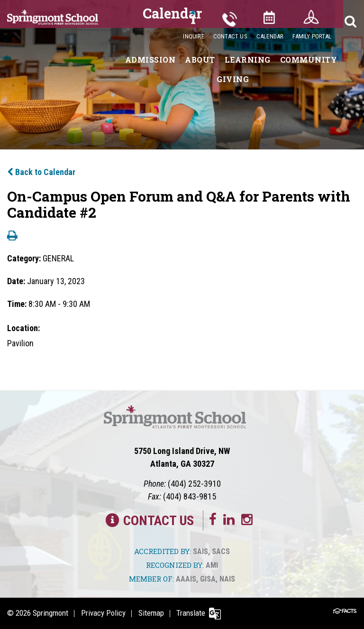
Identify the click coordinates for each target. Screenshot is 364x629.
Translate (193, 613)
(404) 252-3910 (194, 484)
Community (309, 60)
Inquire (193, 36)
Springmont (50, 613)
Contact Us (230, 36)
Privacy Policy (104, 613)
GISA (208, 579)
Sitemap (152, 613)
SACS (221, 551)
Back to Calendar (41, 172)
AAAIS (186, 579)
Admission (150, 60)
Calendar (270, 36)
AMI (212, 565)
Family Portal (312, 36)
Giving (233, 79)
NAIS (227, 579)
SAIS (200, 551)
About (200, 60)
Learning (248, 60)
